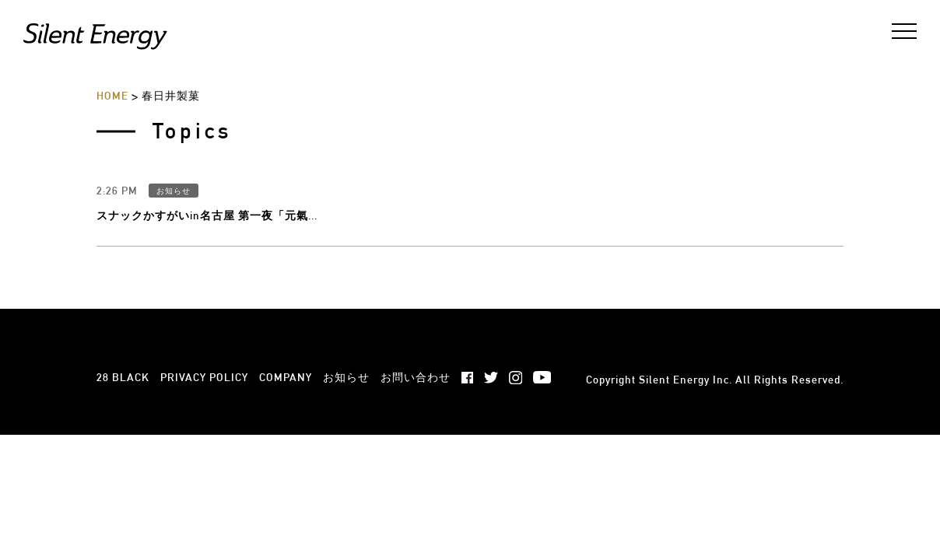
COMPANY (286, 289)
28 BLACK (123, 289)
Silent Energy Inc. (686, 291)
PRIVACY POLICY (204, 289)
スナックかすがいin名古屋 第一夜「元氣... (207, 127)
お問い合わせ (416, 289)
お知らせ (174, 102)
